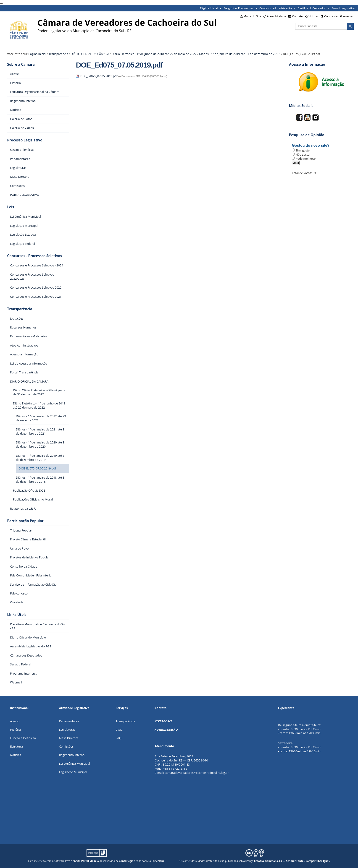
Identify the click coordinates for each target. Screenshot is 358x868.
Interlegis (127, 861)
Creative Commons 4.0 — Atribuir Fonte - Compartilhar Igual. (292, 861)
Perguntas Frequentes (238, 8)
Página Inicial (209, 8)
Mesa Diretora (69, 738)
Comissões (66, 746)
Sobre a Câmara (21, 64)
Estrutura (16, 746)
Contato (298, 16)
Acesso (15, 721)
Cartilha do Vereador (312, 8)
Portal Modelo (90, 861)
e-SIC (119, 730)
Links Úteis (17, 615)
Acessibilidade (276, 16)
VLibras (314, 16)
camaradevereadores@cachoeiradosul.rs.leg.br (197, 773)
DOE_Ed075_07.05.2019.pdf (97, 76)
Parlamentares (69, 721)
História (15, 730)
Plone (161, 861)
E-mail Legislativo (343, 8)
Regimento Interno (72, 755)
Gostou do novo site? (311, 145)
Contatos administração (276, 8)
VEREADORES (164, 721)
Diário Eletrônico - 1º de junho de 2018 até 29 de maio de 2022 (154, 54)
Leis (11, 207)
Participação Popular (25, 521)
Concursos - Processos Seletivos (34, 256)
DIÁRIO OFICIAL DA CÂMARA (90, 54)
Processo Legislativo (25, 140)
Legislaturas (67, 730)
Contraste (331, 16)
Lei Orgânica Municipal (74, 764)
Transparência (58, 54)
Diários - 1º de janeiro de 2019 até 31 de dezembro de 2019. (240, 54)
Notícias (16, 755)
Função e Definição (23, 738)
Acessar (348, 16)
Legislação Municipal (73, 772)
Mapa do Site (252, 16)
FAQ (119, 738)
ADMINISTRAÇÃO (166, 730)
